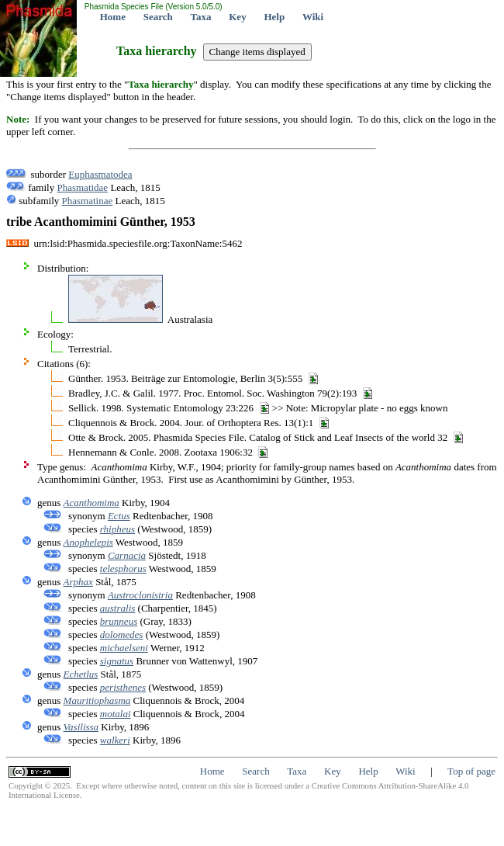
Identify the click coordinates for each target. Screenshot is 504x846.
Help (274, 17)
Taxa (201, 17)
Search (158, 17)
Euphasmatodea (100, 174)
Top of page (471, 771)
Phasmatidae (82, 187)
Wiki (313, 17)
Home (113, 17)
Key (237, 17)
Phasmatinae (88, 201)
